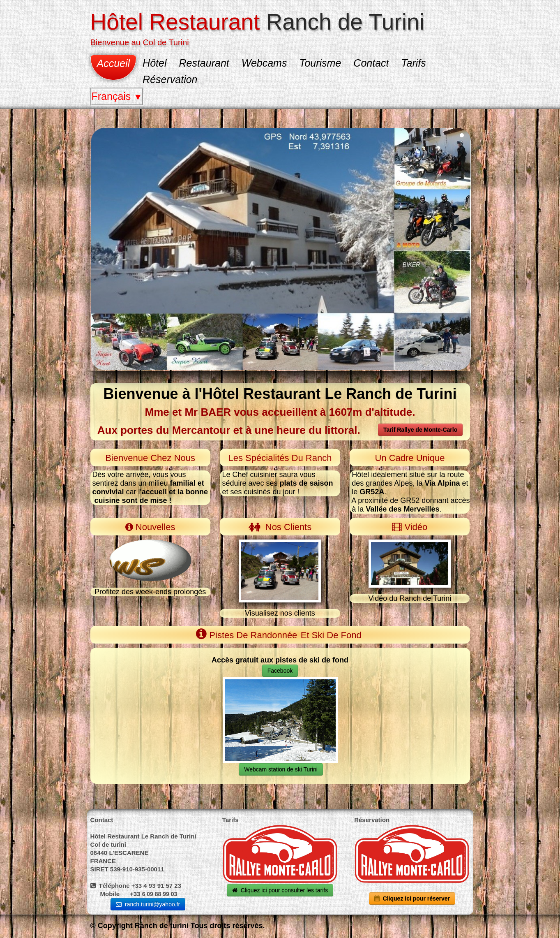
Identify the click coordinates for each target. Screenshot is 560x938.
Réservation (170, 79)
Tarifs (414, 63)
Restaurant (204, 63)
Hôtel (154, 63)
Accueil (114, 63)
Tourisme (320, 63)
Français (117, 96)
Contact (371, 63)
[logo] (260, 27)
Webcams (264, 63)
